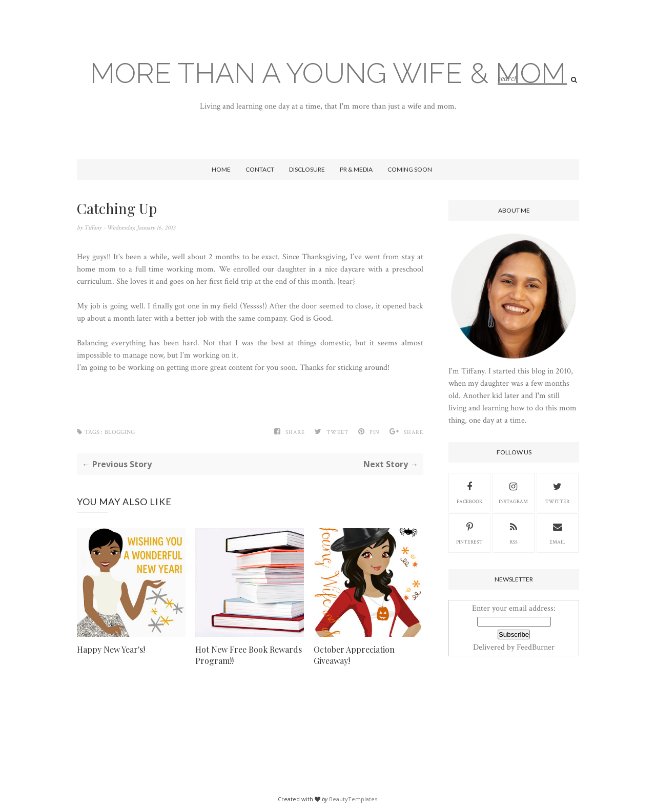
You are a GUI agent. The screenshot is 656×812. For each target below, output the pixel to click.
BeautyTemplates (353, 799)
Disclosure (307, 169)
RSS (514, 532)
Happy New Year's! (111, 649)
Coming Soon (410, 169)
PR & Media (356, 169)
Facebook (470, 492)
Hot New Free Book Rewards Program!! (249, 655)
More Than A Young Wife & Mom (328, 73)
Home (221, 169)
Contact (260, 169)
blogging (120, 432)
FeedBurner (536, 647)
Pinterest (469, 532)
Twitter (557, 492)
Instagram (513, 492)
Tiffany (94, 228)
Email (558, 532)
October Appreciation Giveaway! (354, 655)
